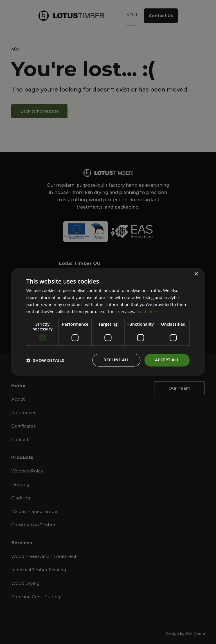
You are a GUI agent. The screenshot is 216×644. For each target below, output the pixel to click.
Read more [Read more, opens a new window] (147, 311)
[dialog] (108, 322)
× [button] (196, 274)
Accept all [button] (167, 360)
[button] (45, 360)
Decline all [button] (116, 360)
